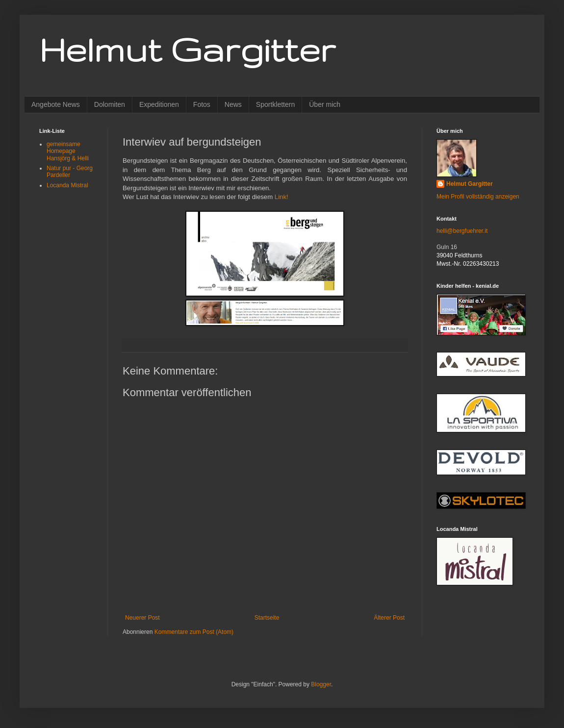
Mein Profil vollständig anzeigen (478, 197)
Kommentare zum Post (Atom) (194, 632)
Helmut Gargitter (187, 49)
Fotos (202, 104)
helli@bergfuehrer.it (462, 231)
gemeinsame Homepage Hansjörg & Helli (68, 151)
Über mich (325, 104)
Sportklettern (275, 104)
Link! (282, 197)
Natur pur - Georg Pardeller (70, 172)
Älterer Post (389, 618)
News (233, 104)
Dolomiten (110, 104)
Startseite (267, 618)
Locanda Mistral (67, 185)
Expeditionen (159, 104)
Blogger (321, 684)
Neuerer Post (142, 618)
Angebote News (56, 104)
